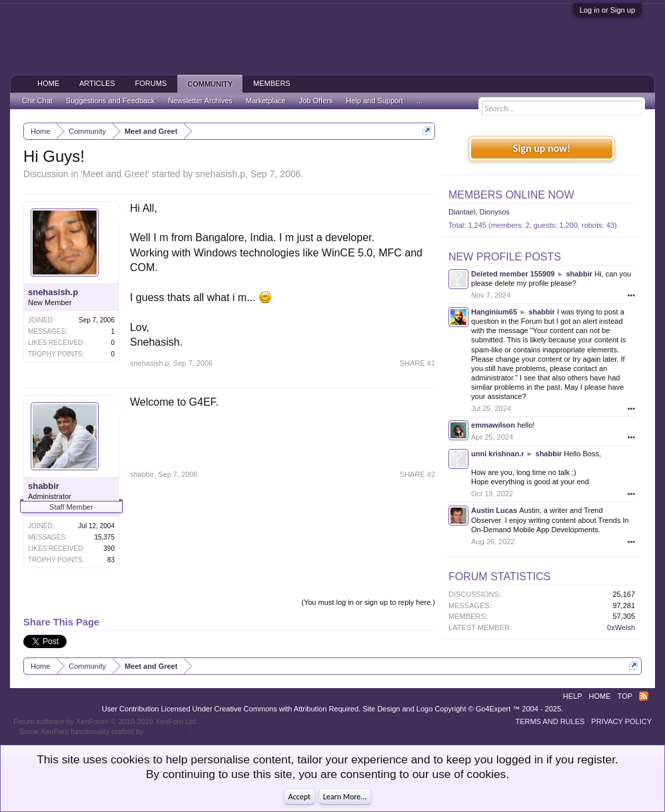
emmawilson (493, 425)
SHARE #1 (417, 363)
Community (210, 84)
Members (272, 83)
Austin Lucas (494, 510)
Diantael (462, 212)
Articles (97, 83)
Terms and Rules (550, 721)
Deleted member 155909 (513, 274)
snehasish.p (220, 174)
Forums (151, 83)
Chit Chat (37, 101)
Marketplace (266, 101)
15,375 (104, 537)
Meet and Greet (115, 174)
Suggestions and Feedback (110, 101)
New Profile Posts (505, 257)
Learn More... (345, 797)
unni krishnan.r (497, 454)
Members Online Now (511, 195)
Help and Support (374, 101)
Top (625, 696)
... (419, 101)
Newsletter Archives (200, 101)
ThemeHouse (167, 731)
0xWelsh (621, 627)
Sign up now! (542, 148)
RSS (644, 696)
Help (573, 696)
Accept (300, 797)
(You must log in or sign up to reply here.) (368, 602)
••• (631, 295)
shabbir (44, 486)
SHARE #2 (417, 474)
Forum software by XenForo (106, 721)
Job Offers (316, 101)
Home (48, 83)
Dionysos (495, 212)
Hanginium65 (494, 312)
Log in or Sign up (607, 10)
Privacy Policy (621, 721)
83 (111, 560)
